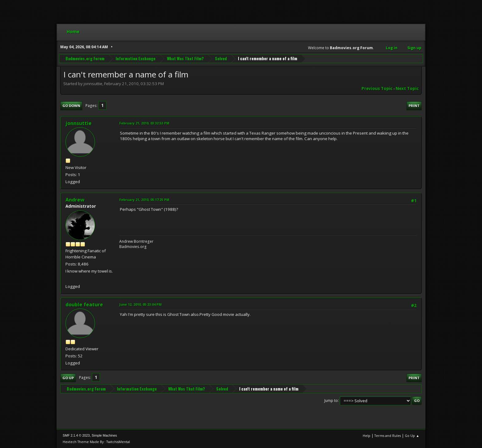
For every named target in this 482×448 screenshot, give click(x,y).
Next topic (407, 88)
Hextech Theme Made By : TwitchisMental (96, 442)
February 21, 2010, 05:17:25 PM (144, 200)
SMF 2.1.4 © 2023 (76, 435)
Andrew (75, 200)
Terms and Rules (388, 436)
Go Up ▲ (412, 436)
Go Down (71, 106)
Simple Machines (104, 435)
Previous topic (377, 88)
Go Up (68, 378)
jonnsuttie (79, 123)
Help (367, 436)
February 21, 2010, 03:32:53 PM (144, 123)
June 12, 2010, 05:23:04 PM (140, 304)
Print (414, 106)
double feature (84, 305)
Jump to (331, 400)
